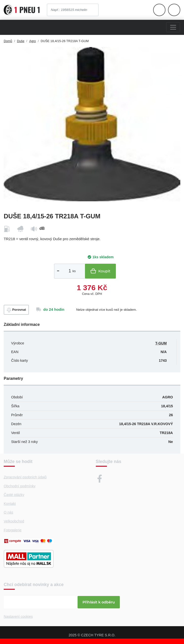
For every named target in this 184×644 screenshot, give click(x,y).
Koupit (100, 271)
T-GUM (161, 343)
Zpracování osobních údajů (25, 477)
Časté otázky (14, 495)
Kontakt (10, 504)
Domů (8, 41)
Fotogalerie (13, 530)
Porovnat (16, 310)
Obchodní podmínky (20, 486)
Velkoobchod (14, 521)
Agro (32, 41)
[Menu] (173, 27)
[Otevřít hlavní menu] (159, 10)
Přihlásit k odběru (99, 602)
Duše (21, 41)
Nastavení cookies (18, 617)
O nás (8, 512)
